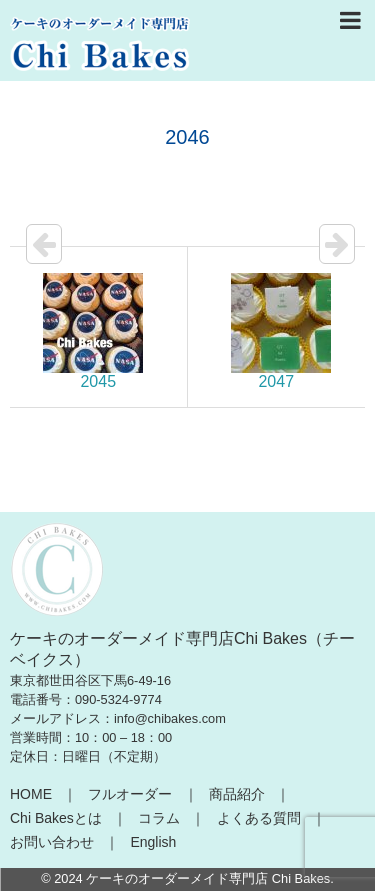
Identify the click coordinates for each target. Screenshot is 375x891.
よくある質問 (259, 818)
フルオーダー (130, 794)
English (153, 842)
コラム (159, 818)
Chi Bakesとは (56, 818)
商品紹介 (237, 794)
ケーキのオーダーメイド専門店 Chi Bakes (208, 878)
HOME (31, 794)
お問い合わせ (52, 842)
